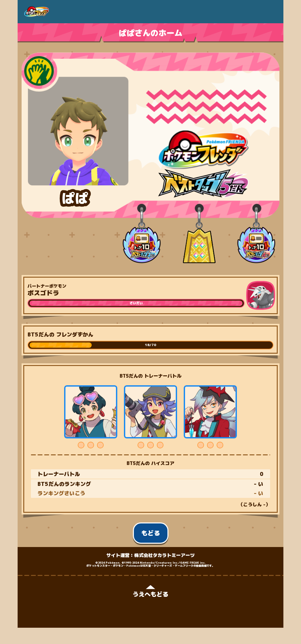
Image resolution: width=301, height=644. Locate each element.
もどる (151, 533)
